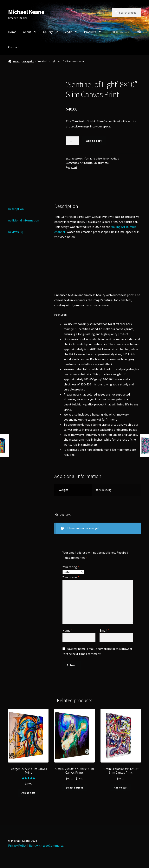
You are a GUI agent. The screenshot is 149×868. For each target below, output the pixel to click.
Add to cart (94, 141)
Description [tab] (16, 209)
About (27, 32)
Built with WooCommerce (46, 845)
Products (90, 32)
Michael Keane (26, 12)
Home (12, 32)
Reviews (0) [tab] (16, 232)
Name (67, 630)
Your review (71, 577)
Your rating (71, 567)
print (74, 167)
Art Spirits (28, 61)
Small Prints (101, 163)
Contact (14, 47)
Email (104, 630)
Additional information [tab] (24, 220)
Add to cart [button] (28, 793)
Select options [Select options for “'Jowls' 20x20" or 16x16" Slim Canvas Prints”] (75, 788)
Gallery (48, 32)
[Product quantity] (72, 141)
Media (68, 32)
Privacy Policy (17, 845)
